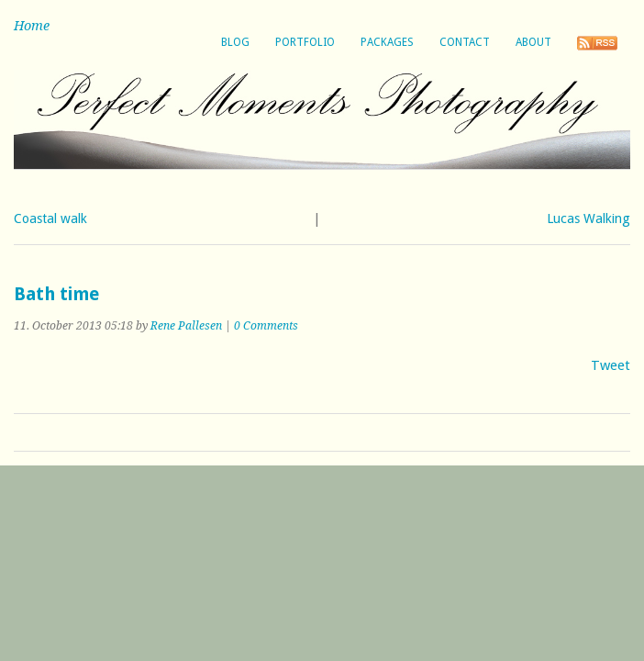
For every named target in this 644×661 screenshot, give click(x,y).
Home (32, 26)
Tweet (611, 365)
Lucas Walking (588, 218)
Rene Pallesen (186, 326)
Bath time (56, 294)
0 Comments (266, 326)
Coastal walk (50, 218)
